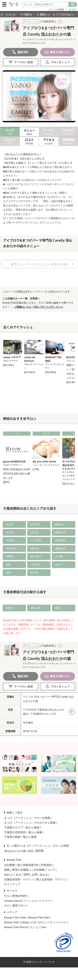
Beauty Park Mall (39, 918)
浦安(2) (35, 549)
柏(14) (9, 524)
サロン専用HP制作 (15, 896)
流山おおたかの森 (15, 851)
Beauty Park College (17, 922)
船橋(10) (60, 524)
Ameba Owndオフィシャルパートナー (27, 901)
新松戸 (59, 565)
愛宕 (58, 608)
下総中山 (36, 565)
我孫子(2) (11, 549)
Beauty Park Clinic (15, 918)
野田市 (10, 608)
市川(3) (10, 532)
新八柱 (34, 573)
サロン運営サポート (16, 906)
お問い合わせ (40, 875)
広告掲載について (44, 870)
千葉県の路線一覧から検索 (20, 837)
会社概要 (10, 865)
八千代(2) (36, 540)
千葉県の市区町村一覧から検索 (23, 832)
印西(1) (10, 556)
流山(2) (35, 532)
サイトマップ (12, 884)
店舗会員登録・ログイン (19, 879)
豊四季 (40, 851)
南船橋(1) (60, 549)
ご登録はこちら (23, 307)
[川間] (36, 469)
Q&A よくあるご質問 (17, 875)
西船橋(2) (60, 540)
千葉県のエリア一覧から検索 (22, 827)
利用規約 (46, 865)
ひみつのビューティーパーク (49, 922)
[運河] (6, 482)
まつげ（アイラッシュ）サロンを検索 (27, 818)
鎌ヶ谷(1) (36, 556)
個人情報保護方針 (28, 865)
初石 (31, 851)
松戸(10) (35, 524)
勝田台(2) (60, 532)
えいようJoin (38, 927)
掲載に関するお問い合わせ (48, 307)
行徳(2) (10, 540)
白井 (9, 573)
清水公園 (36, 608)
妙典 (9, 565)
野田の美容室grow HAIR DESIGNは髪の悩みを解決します (17, 474)
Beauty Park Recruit (16, 927)
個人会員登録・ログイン (51, 879)
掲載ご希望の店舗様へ (18, 870)
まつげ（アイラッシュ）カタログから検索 (30, 823)
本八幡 (59, 556)
